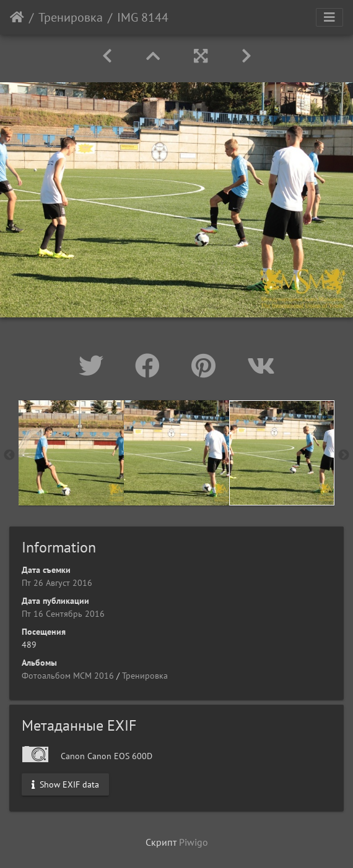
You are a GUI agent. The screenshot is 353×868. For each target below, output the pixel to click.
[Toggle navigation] (329, 17)
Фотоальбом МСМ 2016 (68, 676)
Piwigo (194, 842)
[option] (71, 453)
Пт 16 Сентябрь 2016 (63, 614)
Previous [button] (9, 455)
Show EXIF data (65, 784)
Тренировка (71, 17)
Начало (17, 17)
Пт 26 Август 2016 (57, 583)
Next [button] (344, 455)
